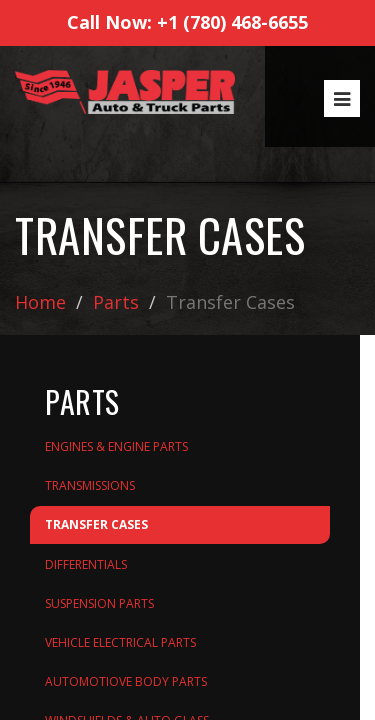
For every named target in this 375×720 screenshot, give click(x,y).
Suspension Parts (99, 603)
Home (40, 302)
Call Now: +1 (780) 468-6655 (187, 22)
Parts (116, 302)
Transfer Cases (96, 524)
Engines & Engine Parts (116, 446)
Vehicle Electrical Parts (120, 642)
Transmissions (90, 485)
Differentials (86, 564)
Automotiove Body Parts (126, 681)
